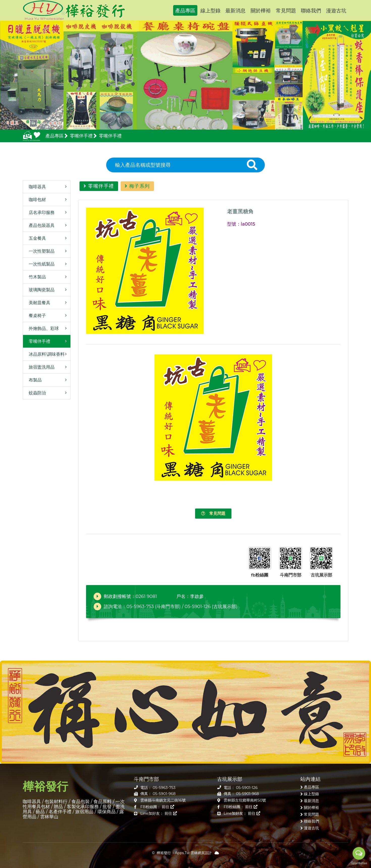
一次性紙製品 (40, 264)
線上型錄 (210, 11)
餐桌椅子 (36, 316)
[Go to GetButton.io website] (359, 863)
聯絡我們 (311, 11)
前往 (168, 807)
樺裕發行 (74, 10)
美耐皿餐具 (38, 303)
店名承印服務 (40, 212)
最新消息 (235, 11)
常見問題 (286, 11)
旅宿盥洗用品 (40, 367)
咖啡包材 (36, 200)
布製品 (34, 380)
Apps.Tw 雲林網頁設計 (193, 853)
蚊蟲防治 (36, 393)
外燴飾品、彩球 (42, 328)
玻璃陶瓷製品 (40, 290)
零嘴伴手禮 (38, 341)
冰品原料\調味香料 (45, 354)
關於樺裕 (261, 11)
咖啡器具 (36, 187)
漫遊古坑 (336, 11)
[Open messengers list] (359, 853)
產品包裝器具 (40, 225)
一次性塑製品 (40, 251)
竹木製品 (36, 277)
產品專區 (185, 11)
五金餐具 (36, 238)
